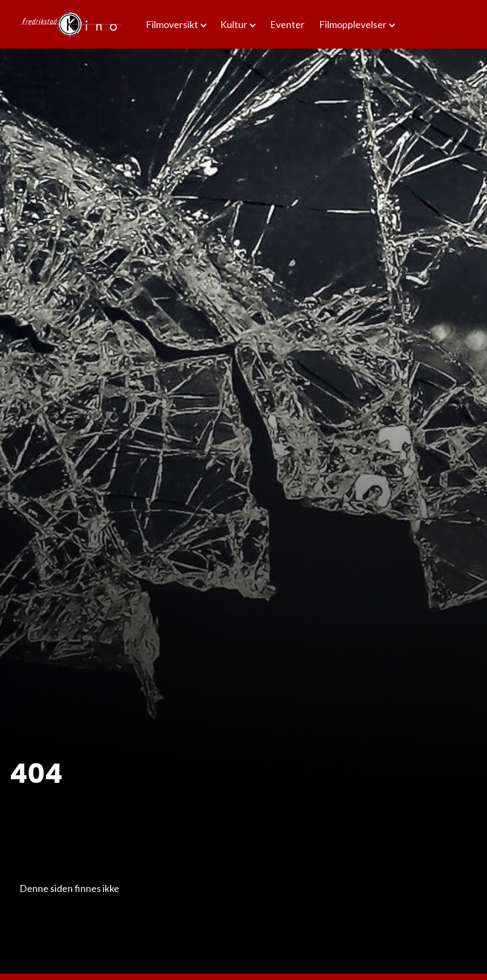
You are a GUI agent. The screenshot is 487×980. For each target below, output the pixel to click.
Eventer (287, 24)
